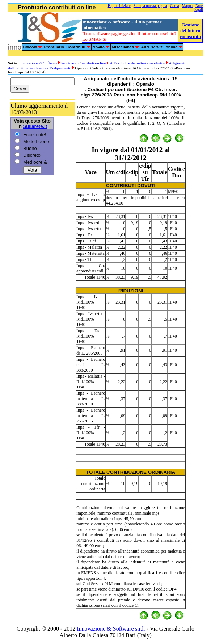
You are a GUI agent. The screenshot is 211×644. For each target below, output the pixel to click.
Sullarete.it (35, 126)
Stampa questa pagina (150, 6)
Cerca (175, 6)
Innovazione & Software (39, 63)
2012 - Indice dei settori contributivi (137, 63)
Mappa (187, 6)
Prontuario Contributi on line (83, 63)
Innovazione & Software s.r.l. (111, 629)
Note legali (199, 8)
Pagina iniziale (119, 6)
